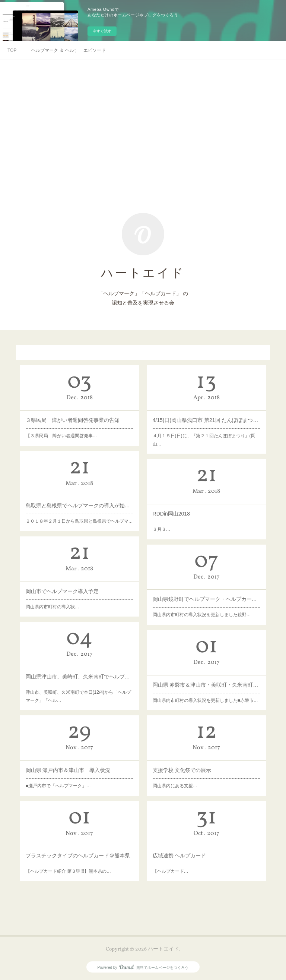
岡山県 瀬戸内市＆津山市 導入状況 (71, 765)
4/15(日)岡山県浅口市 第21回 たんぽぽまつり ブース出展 (206, 417)
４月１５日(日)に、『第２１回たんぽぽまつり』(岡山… (205, 432)
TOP (12, 50)
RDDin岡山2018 (181, 510)
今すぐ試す (102, 31)
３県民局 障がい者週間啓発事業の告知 (74, 416)
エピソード (95, 50)
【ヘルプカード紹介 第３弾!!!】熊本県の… (72, 862)
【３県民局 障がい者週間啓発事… (66, 428)
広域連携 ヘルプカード (188, 851)
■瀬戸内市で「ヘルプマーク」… (65, 776)
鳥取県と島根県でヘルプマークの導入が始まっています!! (80, 502)
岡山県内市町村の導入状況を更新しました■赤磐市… (206, 691)
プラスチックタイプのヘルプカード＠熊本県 (78, 851)
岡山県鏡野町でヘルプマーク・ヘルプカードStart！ (206, 594)
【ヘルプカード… (182, 862)
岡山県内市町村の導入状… (60, 599)
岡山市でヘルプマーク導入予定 (67, 587)
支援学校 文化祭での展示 (190, 765)
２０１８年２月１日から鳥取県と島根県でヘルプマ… (79, 513)
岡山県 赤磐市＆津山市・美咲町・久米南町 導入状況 (206, 680)
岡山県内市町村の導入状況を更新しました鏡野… (203, 605)
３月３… (174, 521)
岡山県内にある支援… (185, 776)
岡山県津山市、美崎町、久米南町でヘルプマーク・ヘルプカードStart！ (79, 673)
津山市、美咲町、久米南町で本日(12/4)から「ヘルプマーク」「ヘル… (79, 687)
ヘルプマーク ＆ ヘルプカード (54, 50)
